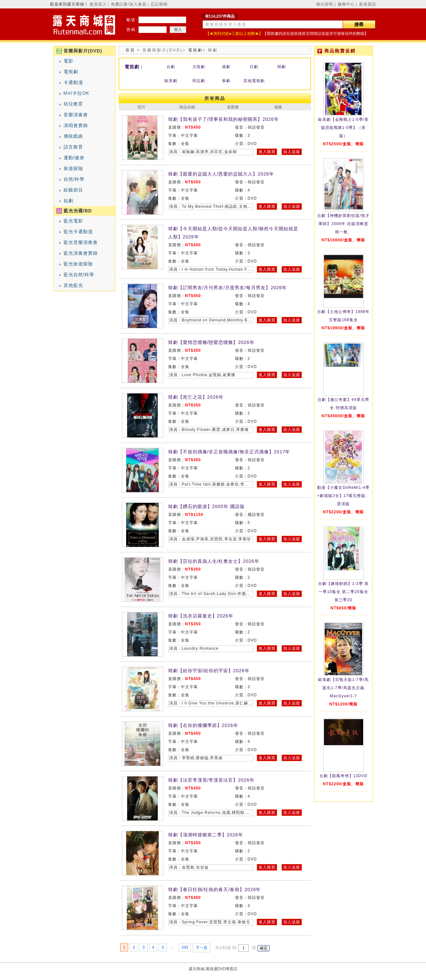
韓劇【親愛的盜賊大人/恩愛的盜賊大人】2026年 (221, 174)
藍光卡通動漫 (78, 232)
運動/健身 (74, 158)
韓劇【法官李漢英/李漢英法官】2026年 (211, 780)
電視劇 (71, 72)
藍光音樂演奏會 (81, 242)
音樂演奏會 (76, 115)
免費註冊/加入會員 (128, 4)
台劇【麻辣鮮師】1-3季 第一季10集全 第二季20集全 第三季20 (343, 592)
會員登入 (98, 4)
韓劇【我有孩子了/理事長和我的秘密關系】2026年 (224, 119)
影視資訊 (368, 4)
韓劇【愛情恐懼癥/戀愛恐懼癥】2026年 (211, 342)
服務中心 (346, 4)
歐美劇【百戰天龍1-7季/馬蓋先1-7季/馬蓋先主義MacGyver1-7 (343, 688)
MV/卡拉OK (77, 93)
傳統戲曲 (73, 136)
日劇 (254, 67)
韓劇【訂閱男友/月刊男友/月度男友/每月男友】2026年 (228, 288)
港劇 (226, 67)
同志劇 (199, 81)
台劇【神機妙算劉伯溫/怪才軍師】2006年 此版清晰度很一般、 (343, 224)
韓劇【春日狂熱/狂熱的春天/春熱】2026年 (215, 889)
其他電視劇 (254, 81)
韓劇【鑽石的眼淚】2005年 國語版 (206, 506)
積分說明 (325, 4)
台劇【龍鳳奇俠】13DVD (344, 776)
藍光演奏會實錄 (81, 253)
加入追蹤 (292, 152)
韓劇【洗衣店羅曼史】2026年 (201, 616)
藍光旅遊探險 (78, 264)
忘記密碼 (159, 4)
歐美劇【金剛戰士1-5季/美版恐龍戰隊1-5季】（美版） (343, 128)
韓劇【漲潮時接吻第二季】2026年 (206, 835)
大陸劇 (199, 67)
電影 (68, 61)
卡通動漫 (73, 82)
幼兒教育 (73, 104)
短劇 (68, 201)
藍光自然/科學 (79, 275)
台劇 (171, 67)
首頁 (130, 50)
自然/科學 (74, 179)
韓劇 (282, 67)
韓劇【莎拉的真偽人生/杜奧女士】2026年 (214, 561)
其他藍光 (73, 285)
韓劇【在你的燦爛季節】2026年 (203, 725)
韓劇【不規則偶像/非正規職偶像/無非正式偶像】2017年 (229, 452)
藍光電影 (73, 221)
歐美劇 (171, 81)
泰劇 (226, 81)
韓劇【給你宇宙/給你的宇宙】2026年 (209, 671)
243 (185, 947)
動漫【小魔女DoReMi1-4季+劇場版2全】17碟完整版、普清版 (343, 496)
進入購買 (267, 152)
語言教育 (73, 147)
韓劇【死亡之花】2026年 (196, 397)
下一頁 (201, 948)
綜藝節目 (73, 190)
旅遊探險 (73, 168)
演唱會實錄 (76, 125)
